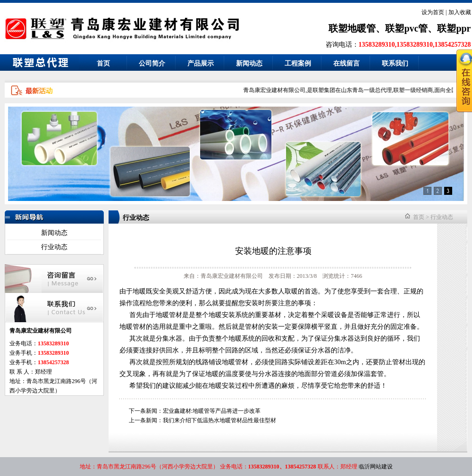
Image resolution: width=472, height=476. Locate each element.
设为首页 (433, 12)
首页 (103, 63)
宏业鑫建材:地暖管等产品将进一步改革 (212, 411)
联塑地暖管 (352, 28)
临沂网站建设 (376, 467)
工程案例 (298, 63)
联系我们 (395, 63)
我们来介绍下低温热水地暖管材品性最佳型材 (219, 420)
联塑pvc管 (406, 28)
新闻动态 (249, 63)
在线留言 (346, 63)
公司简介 (152, 63)
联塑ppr (454, 28)
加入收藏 (460, 12)
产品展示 (201, 63)
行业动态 (54, 247)
